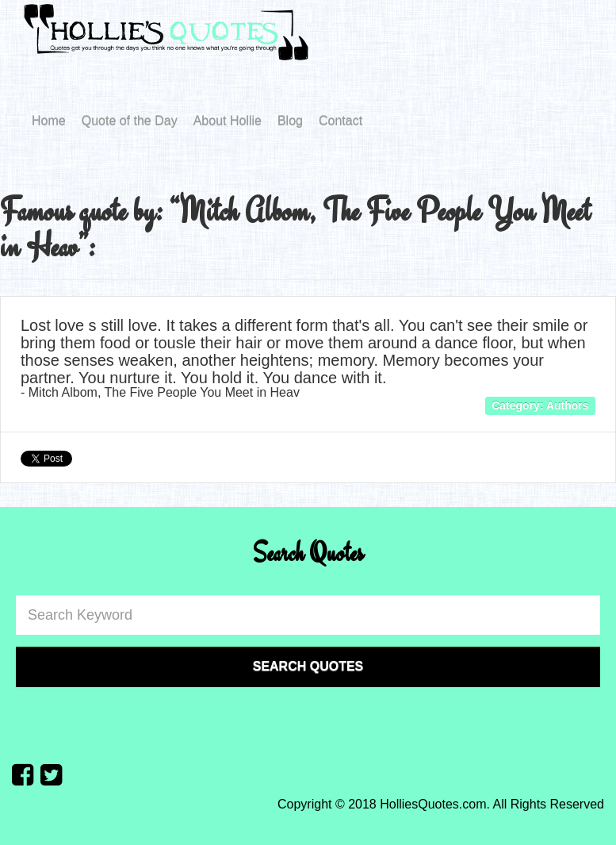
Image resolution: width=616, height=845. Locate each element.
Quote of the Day (130, 121)
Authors (568, 405)
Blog (290, 121)
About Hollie (228, 121)
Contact (341, 121)
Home (49, 121)
